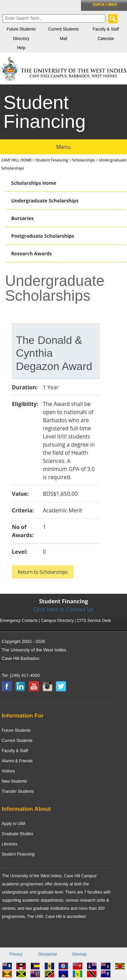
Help (21, 48)
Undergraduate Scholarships (45, 201)
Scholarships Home (34, 183)
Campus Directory (57, 621)
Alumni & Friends (17, 761)
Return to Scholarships (43, 572)
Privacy (16, 954)
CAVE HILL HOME (17, 160)
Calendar (106, 39)
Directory (21, 39)
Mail (63, 39)
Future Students (21, 29)
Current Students (63, 29)
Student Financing (52, 160)
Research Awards (31, 253)
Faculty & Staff (106, 29)
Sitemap (79, 954)
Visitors (8, 771)
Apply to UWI (14, 824)
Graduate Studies (17, 834)
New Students (14, 781)
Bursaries (22, 218)
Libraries (9, 844)
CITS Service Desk (94, 621)
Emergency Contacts (19, 621)
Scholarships (83, 160)
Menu (63, 147)
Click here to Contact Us (63, 609)
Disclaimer (48, 954)
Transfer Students (18, 791)
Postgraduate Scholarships (43, 236)
